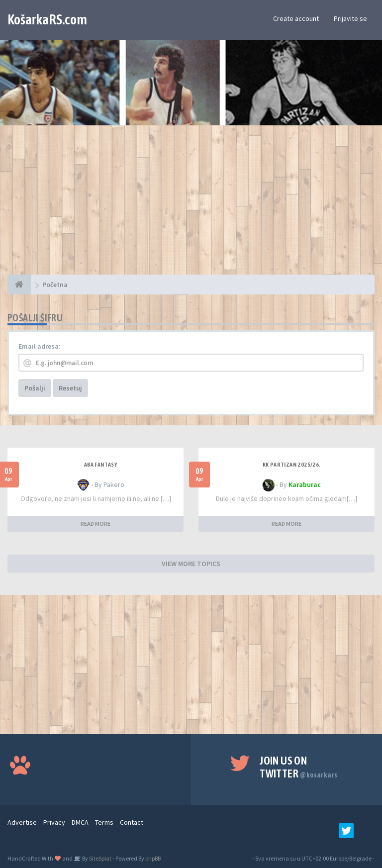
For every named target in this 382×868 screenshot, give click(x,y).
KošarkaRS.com (47, 19)
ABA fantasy (100, 465)
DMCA (80, 822)
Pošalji (35, 388)
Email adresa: (40, 346)
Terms (104, 822)
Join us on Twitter (298, 767)
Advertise (22, 822)
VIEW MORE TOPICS (191, 564)
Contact (132, 822)
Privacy (54, 822)
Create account (296, 18)
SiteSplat (100, 858)
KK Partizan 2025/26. (292, 465)
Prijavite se (350, 18)
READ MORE (95, 524)
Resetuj (70, 388)
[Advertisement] (191, 205)
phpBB (153, 858)
